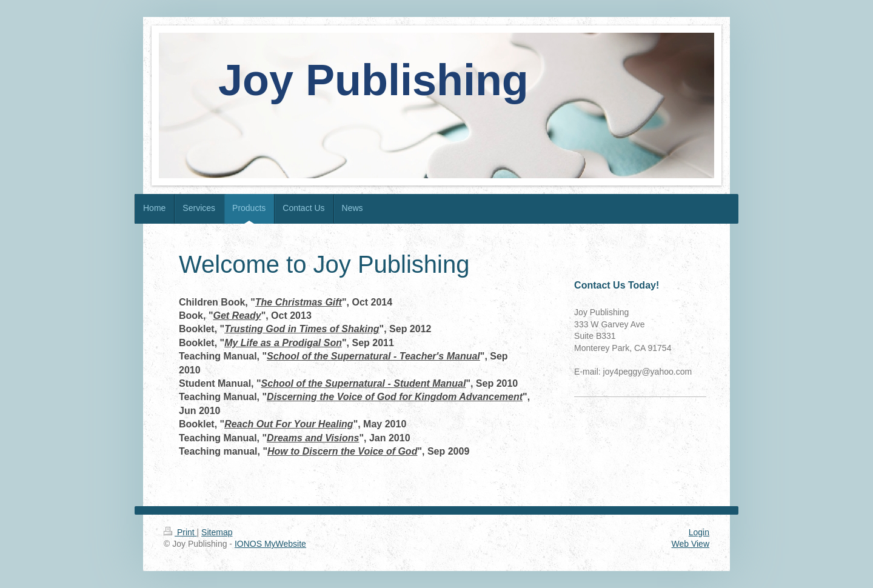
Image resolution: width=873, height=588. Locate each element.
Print (180, 532)
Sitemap (217, 532)
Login (699, 532)
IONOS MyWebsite (270, 544)
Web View (690, 544)
